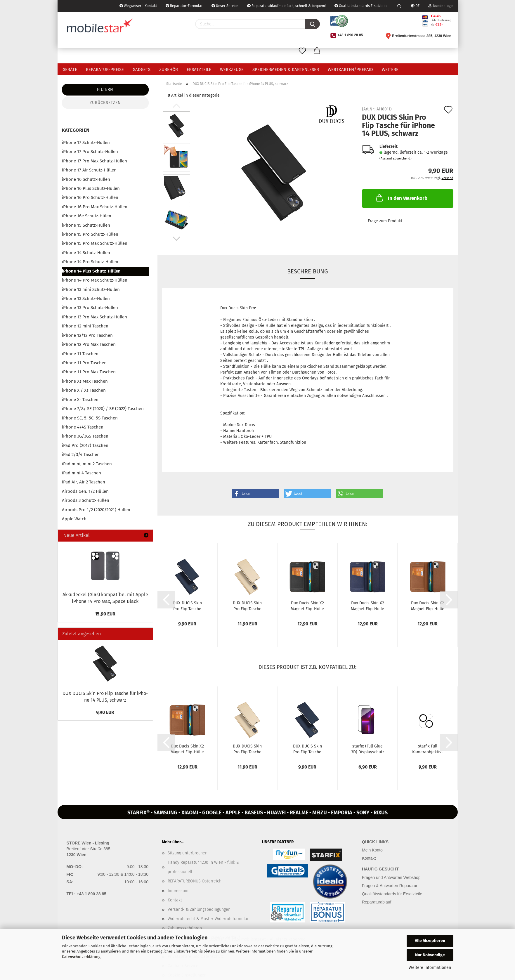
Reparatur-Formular (184, 6)
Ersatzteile (199, 70)
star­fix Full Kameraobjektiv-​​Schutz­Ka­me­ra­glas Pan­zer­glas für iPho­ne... (428, 749)
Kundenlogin (441, 6)
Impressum (178, 891)
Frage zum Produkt (385, 221)
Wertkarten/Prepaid (350, 70)
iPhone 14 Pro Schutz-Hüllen (90, 262)
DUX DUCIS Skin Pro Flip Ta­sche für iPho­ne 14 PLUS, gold (247, 606)
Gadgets (142, 70)
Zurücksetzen (105, 103)
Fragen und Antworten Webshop (391, 877)
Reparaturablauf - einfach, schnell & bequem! (286, 6)
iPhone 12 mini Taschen (85, 326)
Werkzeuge (232, 70)
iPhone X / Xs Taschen (84, 390)
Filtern (105, 90)
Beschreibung (308, 271)
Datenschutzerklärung (81, 957)
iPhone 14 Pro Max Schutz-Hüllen (95, 280)
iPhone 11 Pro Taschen (84, 363)
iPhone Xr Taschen (80, 400)
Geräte (70, 70)
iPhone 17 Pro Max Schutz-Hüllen (94, 161)
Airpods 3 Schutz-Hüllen (86, 500)
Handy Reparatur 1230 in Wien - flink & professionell (203, 867)
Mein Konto (372, 850)
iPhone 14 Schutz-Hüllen (86, 253)
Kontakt (175, 900)
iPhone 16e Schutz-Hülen (87, 216)
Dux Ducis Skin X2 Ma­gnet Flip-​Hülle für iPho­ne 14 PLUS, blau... (367, 606)
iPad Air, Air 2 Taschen (84, 482)
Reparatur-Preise (105, 70)
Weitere (390, 70)
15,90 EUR (105, 614)
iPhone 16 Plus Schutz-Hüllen (91, 188)
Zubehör (169, 70)
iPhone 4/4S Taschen (83, 427)
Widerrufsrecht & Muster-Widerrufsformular (208, 919)
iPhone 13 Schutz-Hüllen (86, 299)
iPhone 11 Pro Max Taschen (89, 372)
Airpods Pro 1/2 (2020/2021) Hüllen (96, 510)
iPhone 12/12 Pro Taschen (87, 335)
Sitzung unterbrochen (188, 853)
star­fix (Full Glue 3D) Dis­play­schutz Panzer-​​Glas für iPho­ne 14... (368, 749)
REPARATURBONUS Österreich (195, 881)
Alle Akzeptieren (430, 941)
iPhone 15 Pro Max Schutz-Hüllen (95, 243)
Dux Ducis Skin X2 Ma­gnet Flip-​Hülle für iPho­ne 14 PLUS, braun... (428, 606)
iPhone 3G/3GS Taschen (85, 436)
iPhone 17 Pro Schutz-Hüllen (90, 152)
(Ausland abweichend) (396, 158)
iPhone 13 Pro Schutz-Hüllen (90, 308)
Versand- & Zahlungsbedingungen (199, 909)
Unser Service (225, 6)
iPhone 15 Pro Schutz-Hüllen (90, 234)
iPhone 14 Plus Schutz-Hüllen (91, 271)
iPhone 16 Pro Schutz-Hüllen (90, 197)
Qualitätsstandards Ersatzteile (361, 6)
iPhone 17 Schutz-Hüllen (86, 143)
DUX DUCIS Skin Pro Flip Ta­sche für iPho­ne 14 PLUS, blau (187, 606)
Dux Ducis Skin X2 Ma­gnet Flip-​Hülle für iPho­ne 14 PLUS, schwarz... (307, 606)
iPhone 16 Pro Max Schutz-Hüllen (95, 207)
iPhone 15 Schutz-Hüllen (86, 225)
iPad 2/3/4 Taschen (81, 455)
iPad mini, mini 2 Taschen (87, 464)
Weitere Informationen (430, 968)
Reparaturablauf (377, 902)
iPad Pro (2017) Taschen (85, 445)
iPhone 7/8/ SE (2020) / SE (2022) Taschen (103, 409)
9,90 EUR (105, 712)
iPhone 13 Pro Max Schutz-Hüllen (94, 317)
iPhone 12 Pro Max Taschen (89, 344)
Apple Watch (74, 519)
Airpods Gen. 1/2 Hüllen (85, 491)
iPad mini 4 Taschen (82, 473)
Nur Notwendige (430, 955)
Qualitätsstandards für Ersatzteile (392, 894)
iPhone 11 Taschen (80, 354)
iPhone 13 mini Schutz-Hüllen (91, 289)
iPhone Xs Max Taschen (85, 381)
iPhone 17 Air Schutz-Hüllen (89, 170)
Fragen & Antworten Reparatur (390, 886)
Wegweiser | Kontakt (138, 6)
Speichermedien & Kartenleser (286, 70)
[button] (256, 494)
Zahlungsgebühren (185, 928)
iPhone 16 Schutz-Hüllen (86, 179)
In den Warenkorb (401, 198)
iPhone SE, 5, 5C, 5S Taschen (90, 418)
